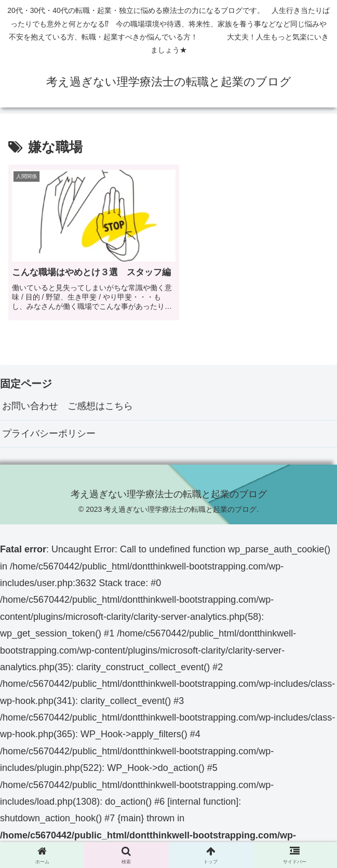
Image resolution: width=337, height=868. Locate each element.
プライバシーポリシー (49, 441)
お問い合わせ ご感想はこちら (68, 413)
